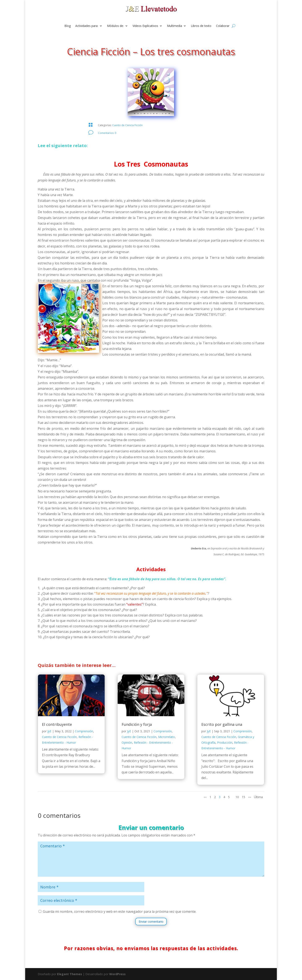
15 (243, 797)
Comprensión (84, 731)
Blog (68, 26)
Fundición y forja (137, 724)
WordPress (117, 974)
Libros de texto (201, 26)
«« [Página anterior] (205, 797)
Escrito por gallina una (222, 724)
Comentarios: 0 (107, 133)
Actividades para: (87, 26)
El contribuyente (57, 724)
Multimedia (174, 26)
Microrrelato (167, 737)
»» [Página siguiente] (250, 797)
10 (237, 797)
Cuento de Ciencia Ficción (127, 125)
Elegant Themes (70, 974)
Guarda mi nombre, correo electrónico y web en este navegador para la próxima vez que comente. (120, 911)
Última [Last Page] (258, 797)
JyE (49, 731)
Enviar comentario (151, 921)
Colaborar (223, 26)
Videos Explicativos (145, 26)
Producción (225, 742)
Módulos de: (115, 26)
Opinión (127, 742)
